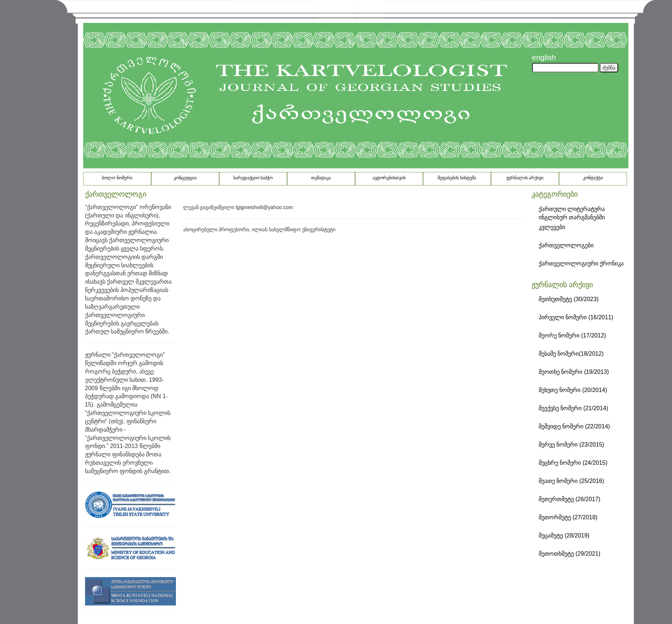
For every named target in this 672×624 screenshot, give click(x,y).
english (544, 57)
